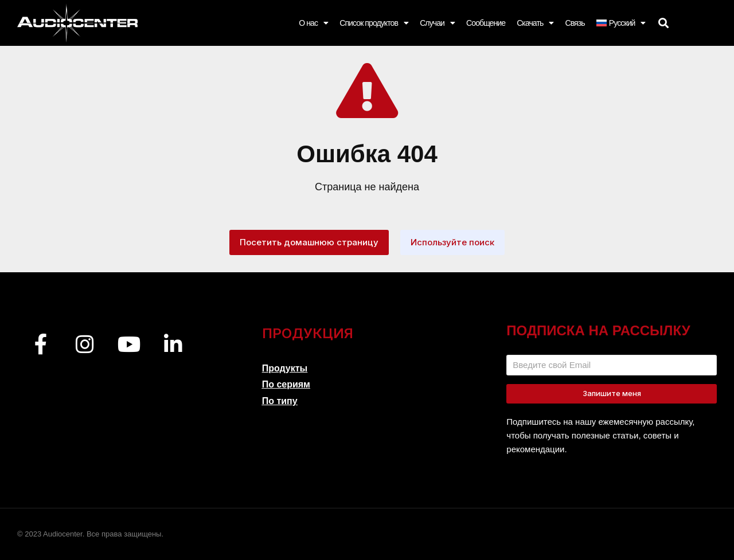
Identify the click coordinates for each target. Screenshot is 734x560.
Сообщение (486, 23)
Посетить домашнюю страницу (309, 242)
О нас (313, 23)
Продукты (285, 368)
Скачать (535, 23)
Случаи (437, 23)
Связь (575, 23)
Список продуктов (374, 23)
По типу (280, 401)
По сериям (286, 384)
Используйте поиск (452, 242)
